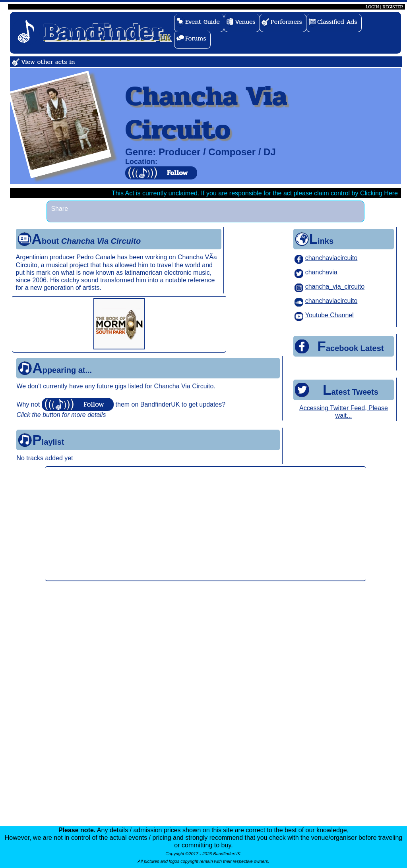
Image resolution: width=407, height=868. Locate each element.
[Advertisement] (205, 524)
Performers (286, 22)
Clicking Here (379, 193)
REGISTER (393, 7)
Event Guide (203, 22)
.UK (107, 31)
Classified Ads (337, 22)
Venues (245, 22)
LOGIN (372, 7)
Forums (196, 38)
